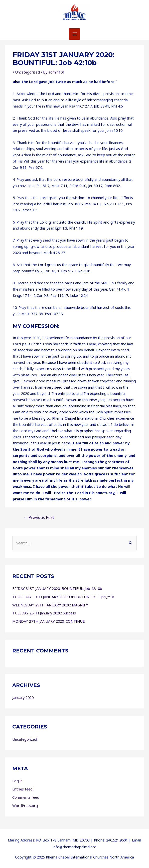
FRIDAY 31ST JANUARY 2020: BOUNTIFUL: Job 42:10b (57, 588)
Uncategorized (27, 72)
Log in (17, 781)
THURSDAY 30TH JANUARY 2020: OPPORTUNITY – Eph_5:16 (63, 597)
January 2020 (23, 697)
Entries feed (22, 789)
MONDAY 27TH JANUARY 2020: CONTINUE (48, 621)
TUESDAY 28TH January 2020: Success (44, 613)
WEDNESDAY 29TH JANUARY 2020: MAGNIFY (50, 605)
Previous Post (39, 517)
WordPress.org (25, 805)
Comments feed (26, 797)
